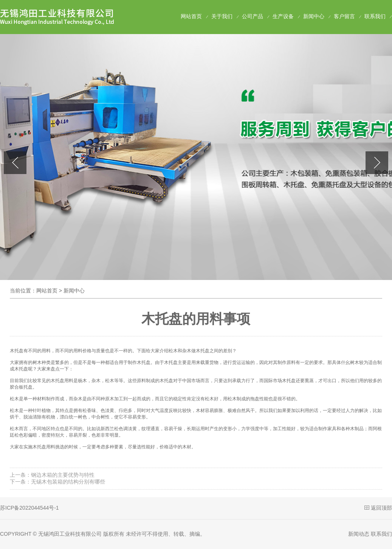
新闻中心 (314, 16)
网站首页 (191, 16)
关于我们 (222, 16)
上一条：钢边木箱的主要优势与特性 (52, 475)
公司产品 (253, 16)
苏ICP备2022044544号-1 (29, 508)
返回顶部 (381, 508)
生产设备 (283, 16)
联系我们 (375, 16)
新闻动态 (359, 534)
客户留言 (344, 16)
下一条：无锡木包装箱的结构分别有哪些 (57, 482)
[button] (377, 163)
